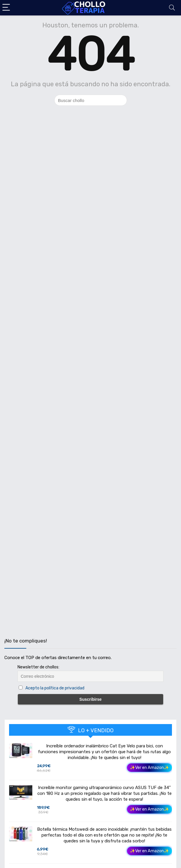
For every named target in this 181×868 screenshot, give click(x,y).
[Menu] (7, 8)
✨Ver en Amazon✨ (149, 768)
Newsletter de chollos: (38, 667)
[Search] (172, 8)
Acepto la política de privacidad (55, 688)
